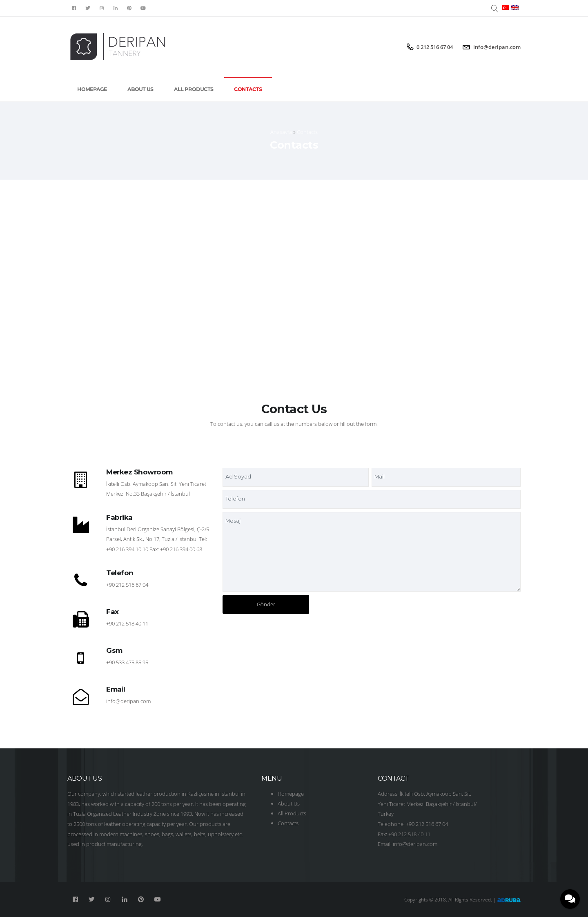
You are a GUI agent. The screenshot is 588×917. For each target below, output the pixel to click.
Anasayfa (281, 132)
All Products (194, 89)
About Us (140, 89)
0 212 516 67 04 (435, 47)
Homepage (92, 89)
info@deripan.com (497, 47)
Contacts (248, 89)
